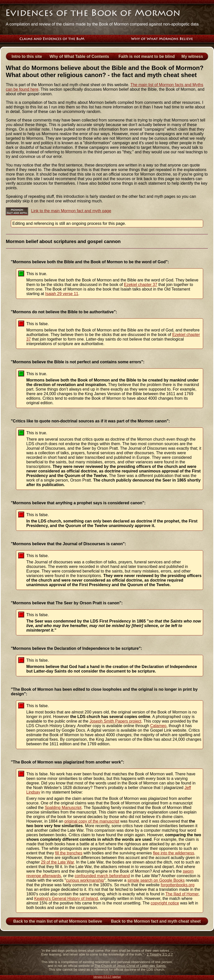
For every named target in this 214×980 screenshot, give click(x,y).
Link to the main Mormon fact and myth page (71, 211)
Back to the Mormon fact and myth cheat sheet (156, 921)
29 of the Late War (57, 862)
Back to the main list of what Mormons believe (58, 921)
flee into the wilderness (174, 853)
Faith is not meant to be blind (147, 56)
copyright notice (165, 903)
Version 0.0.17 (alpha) (107, 977)
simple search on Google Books (156, 880)
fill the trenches (69, 853)
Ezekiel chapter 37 (141, 285)
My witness (192, 56)
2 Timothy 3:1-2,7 (160, 954)
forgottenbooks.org (177, 885)
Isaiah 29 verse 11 (62, 294)
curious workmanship (85, 880)
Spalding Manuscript (63, 808)
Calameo (158, 726)
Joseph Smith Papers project (115, 721)
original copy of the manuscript (92, 821)
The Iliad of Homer (182, 894)
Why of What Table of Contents (79, 56)
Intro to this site (27, 56)
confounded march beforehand (102, 876)
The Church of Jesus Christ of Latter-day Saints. (130, 966)
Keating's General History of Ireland (66, 899)
